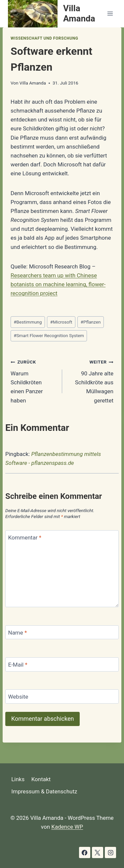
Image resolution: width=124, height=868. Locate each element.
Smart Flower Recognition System (49, 335)
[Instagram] (110, 852)
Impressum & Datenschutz (44, 791)
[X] (98, 852)
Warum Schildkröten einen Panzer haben (34, 380)
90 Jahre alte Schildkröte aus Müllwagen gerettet (91, 380)
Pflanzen (91, 322)
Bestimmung (28, 322)
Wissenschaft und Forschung (44, 38)
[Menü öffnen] (110, 14)
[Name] (62, 632)
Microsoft (61, 322)
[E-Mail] (62, 664)
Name (18, 633)
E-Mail (18, 665)
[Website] (62, 696)
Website (18, 697)
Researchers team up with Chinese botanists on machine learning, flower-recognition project (58, 284)
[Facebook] (85, 852)
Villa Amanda (33, 83)
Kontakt (41, 779)
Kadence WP (67, 827)
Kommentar (25, 538)
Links (18, 779)
